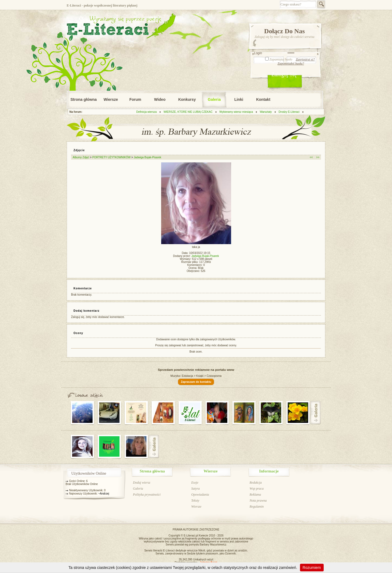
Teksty (195, 501)
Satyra (195, 489)
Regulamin (257, 507)
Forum (135, 99)
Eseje (195, 483)
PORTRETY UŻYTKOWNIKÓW (111, 157)
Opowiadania (200, 495)
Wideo (160, 99)
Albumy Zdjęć (81, 157)
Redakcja (256, 483)
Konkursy (187, 99)
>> (318, 157)
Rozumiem (312, 568)
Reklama (255, 495)
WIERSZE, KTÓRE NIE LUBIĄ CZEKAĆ (189, 112)
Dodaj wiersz (142, 483)
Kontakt (263, 99)
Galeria (214, 99)
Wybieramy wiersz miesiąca (237, 112)
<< (311, 157)
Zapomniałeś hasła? (291, 63)
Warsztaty (267, 112)
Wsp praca (257, 489)
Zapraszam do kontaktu (196, 382)
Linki (239, 99)
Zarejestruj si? (305, 59)
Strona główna (84, 99)
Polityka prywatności (147, 495)
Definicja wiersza (147, 112)
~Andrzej (104, 494)
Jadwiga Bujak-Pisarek (147, 157)
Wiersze (111, 99)
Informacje (269, 471)
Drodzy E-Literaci (290, 112)
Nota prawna (258, 501)
